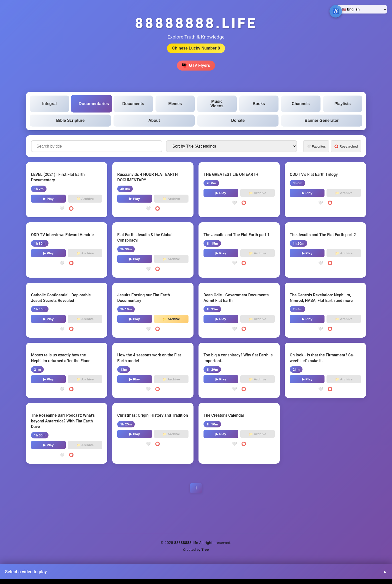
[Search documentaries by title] (97, 146)
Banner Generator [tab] (321, 120)
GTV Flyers (196, 66)
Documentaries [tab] (94, 104)
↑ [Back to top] (378, 570)
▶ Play (48, 199)
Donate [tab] (238, 120)
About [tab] (154, 120)
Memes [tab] (175, 104)
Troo (205, 549)
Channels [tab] (301, 104)
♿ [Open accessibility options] (336, 11)
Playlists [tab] (343, 104)
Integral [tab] (49, 104)
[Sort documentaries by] (232, 146)
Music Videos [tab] (217, 104)
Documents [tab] (133, 104)
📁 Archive (85, 199)
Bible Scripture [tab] (70, 120)
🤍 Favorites (316, 146)
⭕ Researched (346, 146)
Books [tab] (259, 104)
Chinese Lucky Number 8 (196, 48)
